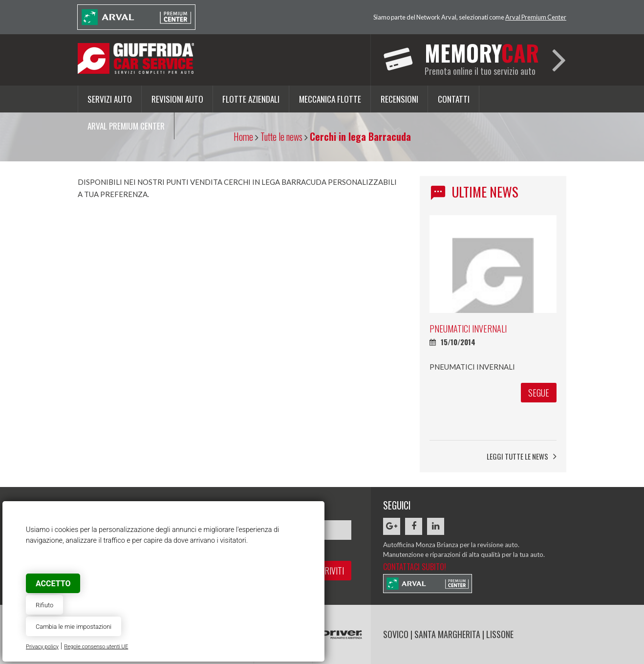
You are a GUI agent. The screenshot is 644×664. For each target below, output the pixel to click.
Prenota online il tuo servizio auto (482, 57)
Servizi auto (110, 99)
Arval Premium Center (536, 17)
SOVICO (396, 634)
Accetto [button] (53, 584)
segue (539, 393)
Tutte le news (281, 137)
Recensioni (399, 99)
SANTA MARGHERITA (447, 634)
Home (243, 137)
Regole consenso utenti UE (96, 647)
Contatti (454, 99)
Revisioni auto (177, 99)
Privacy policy (42, 647)
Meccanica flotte (330, 99)
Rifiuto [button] (44, 605)
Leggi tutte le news (522, 456)
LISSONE (500, 634)
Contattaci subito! (415, 567)
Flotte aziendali (251, 99)
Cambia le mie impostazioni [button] (74, 627)
